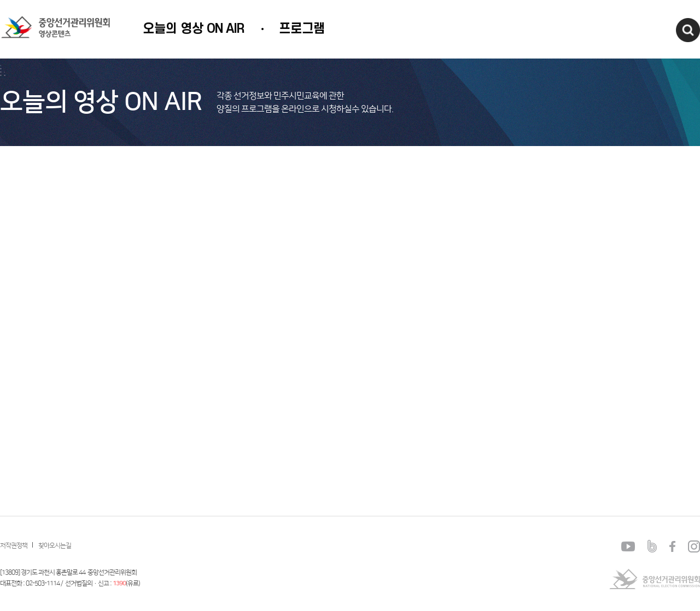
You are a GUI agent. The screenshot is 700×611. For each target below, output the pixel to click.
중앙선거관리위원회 (655, 579)
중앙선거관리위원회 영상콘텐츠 (44, 27)
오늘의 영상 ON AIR (193, 29)
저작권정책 (14, 546)
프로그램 (302, 29)
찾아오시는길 (55, 546)
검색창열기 (688, 30)
